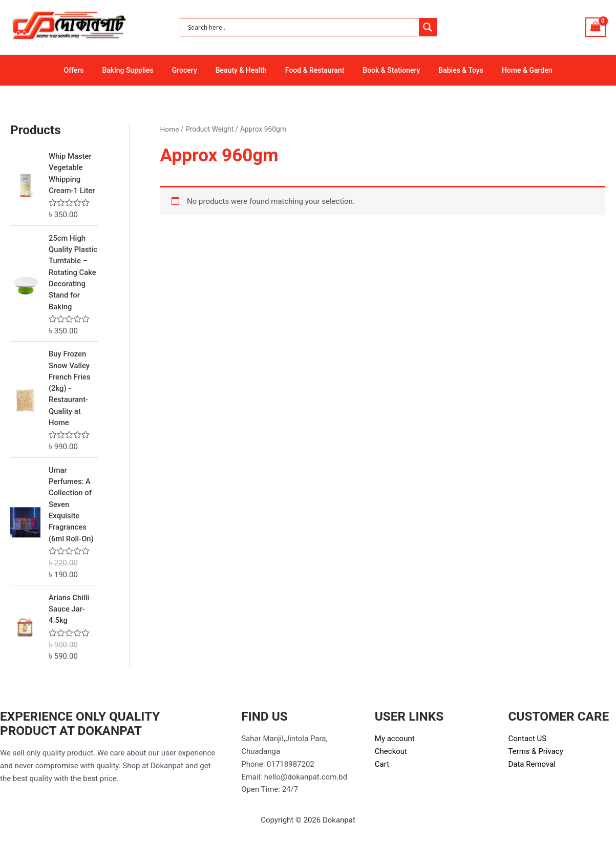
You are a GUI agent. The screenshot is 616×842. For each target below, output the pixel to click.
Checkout (391, 754)
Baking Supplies (138, 70)
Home (170, 129)
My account (395, 741)
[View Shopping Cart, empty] (596, 27)
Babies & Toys (451, 70)
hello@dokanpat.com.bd (306, 779)
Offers (88, 70)
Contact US (527, 741)
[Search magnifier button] (428, 27)
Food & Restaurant (313, 70)
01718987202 (291, 767)
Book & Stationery (385, 70)
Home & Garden (513, 70)
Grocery (191, 70)
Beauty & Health (243, 70)
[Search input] (302, 27)
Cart (382, 767)
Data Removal (532, 767)
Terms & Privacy (535, 754)
